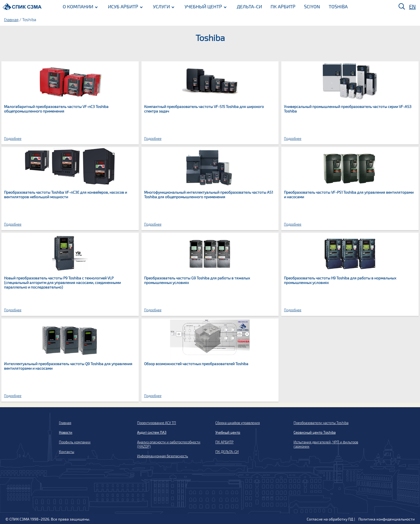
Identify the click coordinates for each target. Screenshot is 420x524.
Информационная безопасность (163, 456)
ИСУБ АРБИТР (123, 6)
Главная (11, 20)
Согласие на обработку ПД (330, 519)
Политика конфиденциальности (387, 519)
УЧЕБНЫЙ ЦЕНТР (203, 6)
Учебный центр (228, 432)
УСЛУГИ (161, 6)
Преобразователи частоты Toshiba (321, 423)
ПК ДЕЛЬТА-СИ (227, 452)
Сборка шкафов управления (238, 423)
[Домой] (22, 7)
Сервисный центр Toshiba (315, 432)
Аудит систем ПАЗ (152, 432)
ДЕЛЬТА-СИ (249, 6)
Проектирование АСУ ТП (157, 423)
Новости (66, 432)
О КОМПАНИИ (78, 6)
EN (412, 6)
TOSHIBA (338, 6)
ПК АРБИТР (283, 6)
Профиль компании (75, 442)
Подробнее (13, 139)
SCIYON (312, 6)
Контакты (67, 452)
